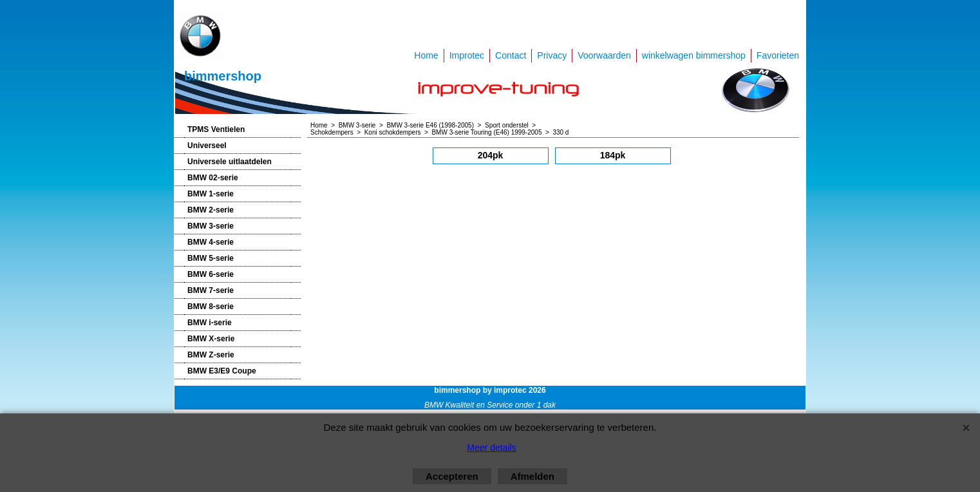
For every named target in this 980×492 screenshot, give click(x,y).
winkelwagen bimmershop (694, 55)
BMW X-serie (211, 339)
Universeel (207, 146)
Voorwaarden (604, 55)
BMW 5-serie (211, 258)
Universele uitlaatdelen (230, 162)
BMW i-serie (210, 323)
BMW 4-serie (211, 242)
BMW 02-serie (213, 178)
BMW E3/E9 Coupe (222, 371)
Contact (511, 55)
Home (426, 55)
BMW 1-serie (211, 194)
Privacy (552, 55)
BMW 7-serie (211, 290)
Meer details (491, 448)
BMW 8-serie (211, 307)
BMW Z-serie (211, 355)
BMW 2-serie (211, 210)
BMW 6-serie (211, 274)
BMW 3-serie (211, 226)
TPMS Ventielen (216, 129)
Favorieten (778, 55)
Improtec (467, 55)
